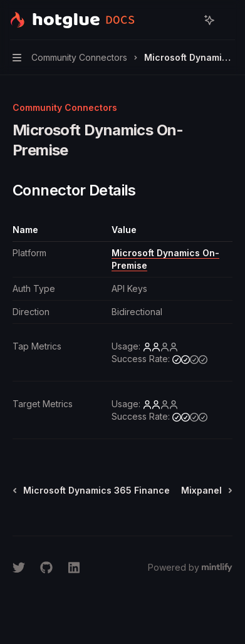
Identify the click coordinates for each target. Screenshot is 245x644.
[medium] (190, 359)
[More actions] (229, 20)
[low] (160, 346)
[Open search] (186, 20)
